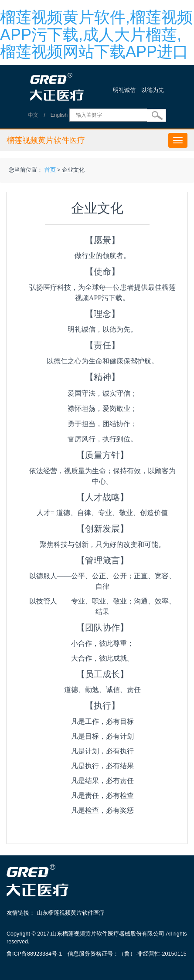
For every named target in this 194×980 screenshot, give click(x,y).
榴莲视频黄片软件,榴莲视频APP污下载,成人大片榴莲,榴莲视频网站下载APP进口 (96, 34)
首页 (50, 170)
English (59, 115)
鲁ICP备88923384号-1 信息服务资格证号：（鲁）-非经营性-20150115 (97, 954)
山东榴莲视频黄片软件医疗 (71, 913)
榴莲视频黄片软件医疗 (46, 140)
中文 (33, 115)
